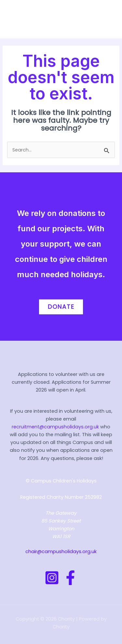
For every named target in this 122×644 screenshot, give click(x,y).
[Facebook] (70, 578)
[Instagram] (52, 578)
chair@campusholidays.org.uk (61, 551)
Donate (61, 307)
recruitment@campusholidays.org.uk (55, 427)
